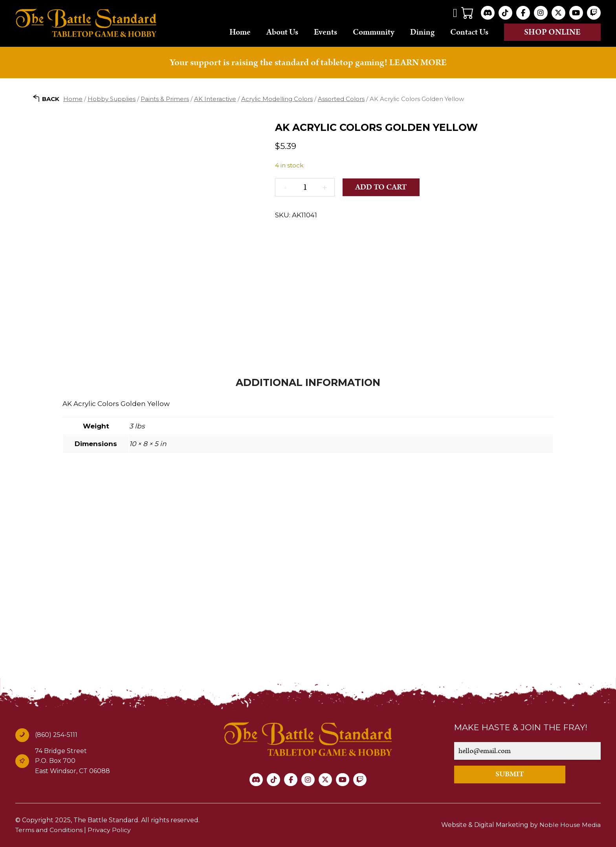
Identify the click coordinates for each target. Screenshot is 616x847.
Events (325, 32)
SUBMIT (513, 774)
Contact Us (469, 32)
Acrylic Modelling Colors (277, 98)
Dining (422, 32)
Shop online (552, 32)
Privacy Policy (110, 830)
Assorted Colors (341, 98)
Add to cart (382, 187)
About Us (282, 32)
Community (374, 32)
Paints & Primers (165, 98)
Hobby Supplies (112, 98)
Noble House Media (570, 825)
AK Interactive (215, 98)
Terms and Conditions (49, 830)
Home (240, 32)
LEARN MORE (418, 62)
